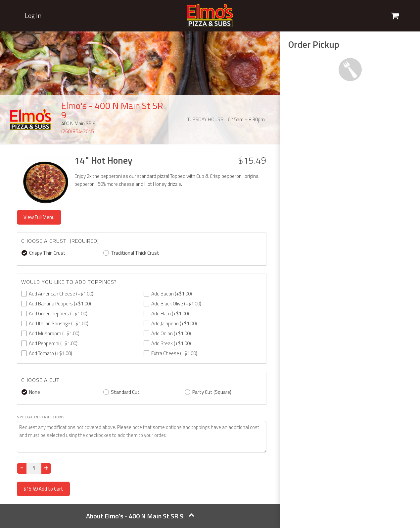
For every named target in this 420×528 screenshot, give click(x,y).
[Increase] (46, 468)
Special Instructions (41, 417)
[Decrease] (22, 468)
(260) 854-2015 (77, 131)
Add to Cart (43, 489)
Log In (33, 16)
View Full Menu (39, 217)
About (140, 516)
